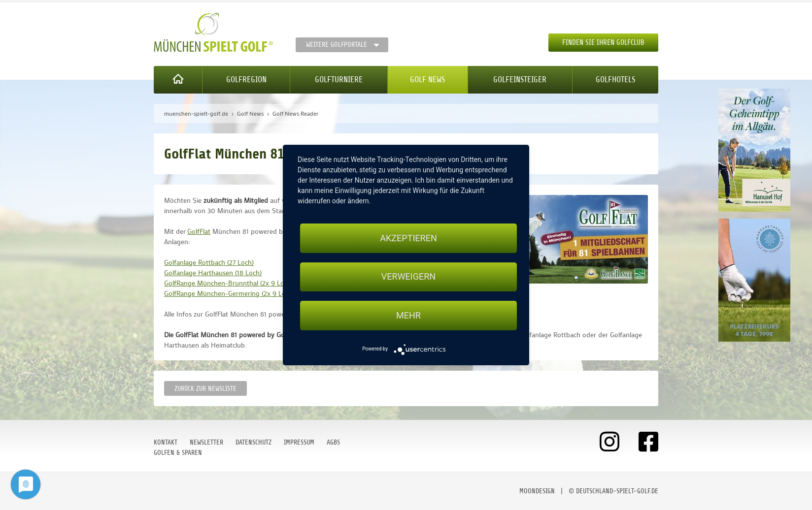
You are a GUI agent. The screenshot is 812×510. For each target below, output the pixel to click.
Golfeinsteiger (520, 80)
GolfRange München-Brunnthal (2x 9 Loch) (229, 283)
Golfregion (246, 80)
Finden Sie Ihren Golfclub (603, 43)
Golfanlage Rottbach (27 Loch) (209, 262)
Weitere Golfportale (337, 45)
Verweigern (408, 277)
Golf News (427, 80)
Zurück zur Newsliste (205, 389)
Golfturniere (339, 80)
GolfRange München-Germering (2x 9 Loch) (229, 293)
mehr (408, 315)
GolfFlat (199, 231)
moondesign (537, 491)
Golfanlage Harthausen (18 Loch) (213, 272)
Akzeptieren (408, 238)
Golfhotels (615, 80)
